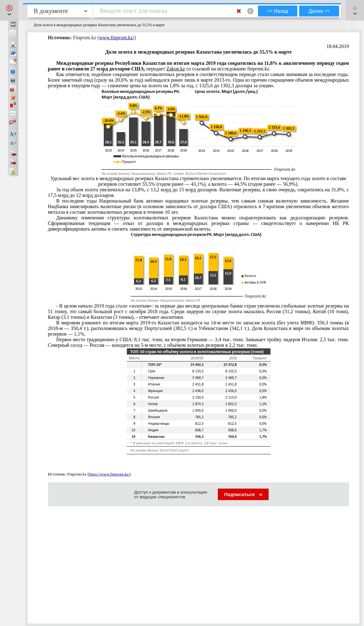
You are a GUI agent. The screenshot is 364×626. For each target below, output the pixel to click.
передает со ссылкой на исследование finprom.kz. (199, 66)
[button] (9, 10)
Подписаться (243, 494)
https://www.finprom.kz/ (109, 474)
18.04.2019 (338, 46)
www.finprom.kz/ (117, 38)
